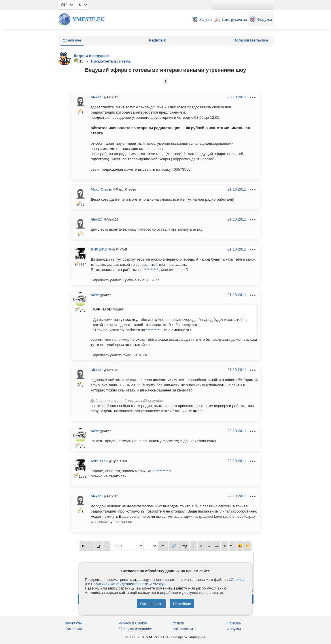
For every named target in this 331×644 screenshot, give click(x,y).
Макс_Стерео (101, 189)
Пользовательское (251, 40)
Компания (73, 629)
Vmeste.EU (89, 19)
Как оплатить (184, 629)
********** (151, 270)
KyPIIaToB (99, 249)
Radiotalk (157, 40)
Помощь (234, 623)
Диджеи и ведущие (91, 56)
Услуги (179, 623)
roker (95, 295)
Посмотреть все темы (111, 61)
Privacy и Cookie (133, 623)
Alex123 (97, 97)
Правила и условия (135, 629)
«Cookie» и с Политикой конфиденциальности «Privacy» (165, 582)
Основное (72, 40)
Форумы (234, 629)
